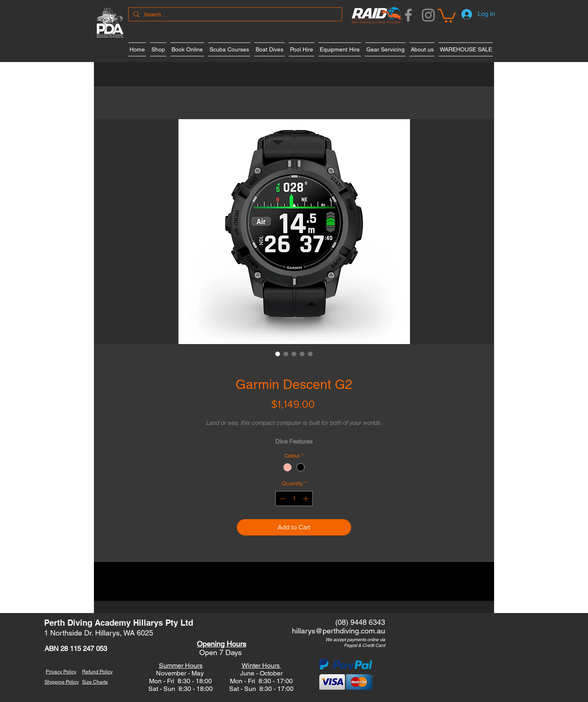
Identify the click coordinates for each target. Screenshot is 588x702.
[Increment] (306, 499)
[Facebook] (408, 15)
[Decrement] (282, 499)
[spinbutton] (294, 499)
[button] (447, 15)
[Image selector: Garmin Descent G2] (278, 354)
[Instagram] (428, 15)
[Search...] (234, 15)
